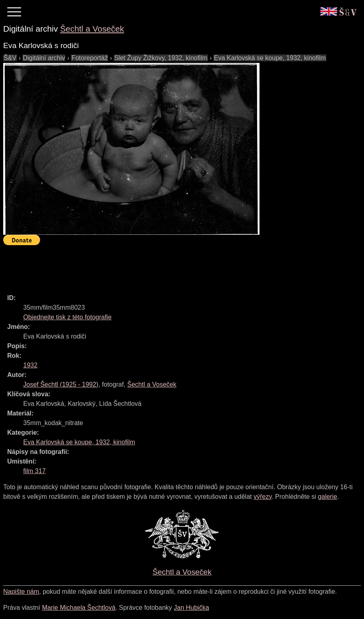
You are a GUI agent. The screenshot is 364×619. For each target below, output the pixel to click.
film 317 (34, 471)
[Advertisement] (149, 266)
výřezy (262, 497)
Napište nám (21, 592)
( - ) (61, 384)
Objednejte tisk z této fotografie (67, 317)
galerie (328, 497)
